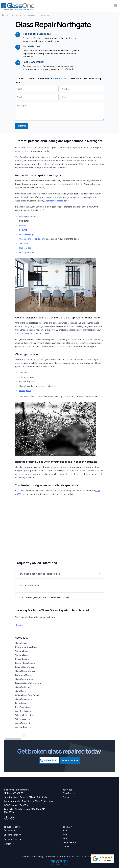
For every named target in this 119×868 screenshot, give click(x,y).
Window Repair (22, 651)
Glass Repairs (69, 793)
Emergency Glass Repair (27, 647)
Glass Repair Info (23, 723)
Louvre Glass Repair (25, 667)
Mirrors (23, 225)
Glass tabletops (27, 234)
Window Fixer (22, 655)
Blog (65, 834)
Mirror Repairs (22, 659)
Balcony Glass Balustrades (28, 683)
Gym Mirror (21, 691)
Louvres (23, 230)
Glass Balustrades (24, 679)
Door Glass (21, 703)
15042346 (16, 805)
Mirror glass (25, 391)
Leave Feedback (70, 842)
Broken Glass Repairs (25, 663)
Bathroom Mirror (23, 675)
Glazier (19, 625)
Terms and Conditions (70, 857)
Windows (24, 243)
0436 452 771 (60, 78)
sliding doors (39, 239)
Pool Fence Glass (23, 707)
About (65, 830)
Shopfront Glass (23, 711)
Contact (66, 846)
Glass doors (25, 239)
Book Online (70, 761)
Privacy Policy (91, 857)
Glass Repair (21, 643)
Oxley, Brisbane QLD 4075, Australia (25, 797)
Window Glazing (23, 719)
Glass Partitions (23, 687)
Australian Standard (54, 201)
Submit (22, 126)
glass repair (21, 151)
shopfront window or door (27, 334)
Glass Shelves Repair (25, 671)
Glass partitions (27, 253)
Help (65, 838)
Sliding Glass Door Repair (27, 695)
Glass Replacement (25, 699)
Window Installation (25, 715)
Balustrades (25, 248)
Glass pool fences (28, 216)
